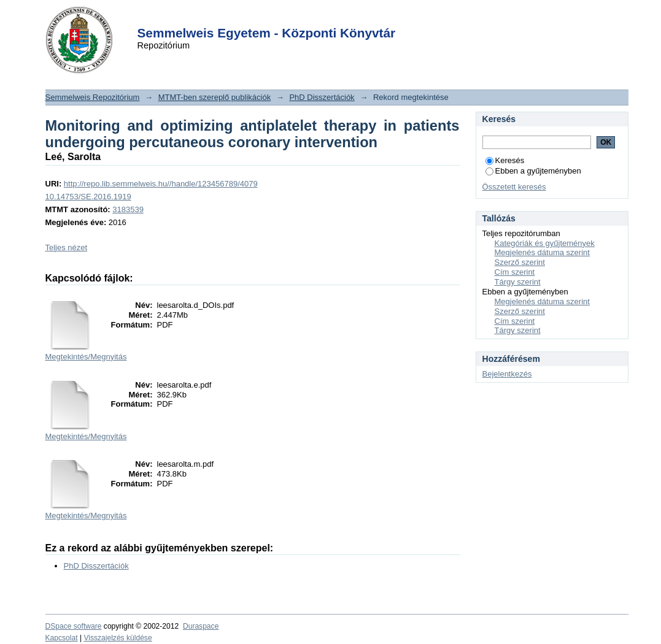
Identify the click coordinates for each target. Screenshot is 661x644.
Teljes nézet (67, 247)
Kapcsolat (62, 638)
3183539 (128, 209)
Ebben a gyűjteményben (533, 171)
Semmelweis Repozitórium (93, 97)
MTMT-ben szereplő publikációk (215, 97)
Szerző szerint (520, 262)
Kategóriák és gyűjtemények (545, 243)
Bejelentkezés (507, 374)
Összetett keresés (514, 187)
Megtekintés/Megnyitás (86, 357)
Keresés (505, 160)
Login (309, 17)
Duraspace (201, 626)
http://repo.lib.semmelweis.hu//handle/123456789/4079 (161, 184)
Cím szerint (515, 272)
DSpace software (74, 626)
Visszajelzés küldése (118, 638)
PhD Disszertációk (322, 97)
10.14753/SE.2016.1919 (88, 197)
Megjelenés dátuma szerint (542, 252)
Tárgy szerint (518, 282)
